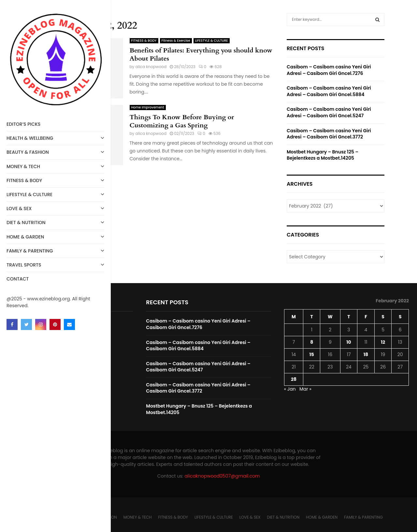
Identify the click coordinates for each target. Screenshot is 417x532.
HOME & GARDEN (55, 236)
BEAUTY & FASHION (55, 152)
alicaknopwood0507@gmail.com (222, 476)
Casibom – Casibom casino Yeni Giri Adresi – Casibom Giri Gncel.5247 (329, 112)
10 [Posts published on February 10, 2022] (349, 342)
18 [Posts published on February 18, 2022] (366, 354)
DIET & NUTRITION (55, 222)
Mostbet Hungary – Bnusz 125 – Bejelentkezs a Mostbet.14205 (323, 155)
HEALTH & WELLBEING (55, 138)
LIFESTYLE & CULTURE (55, 194)
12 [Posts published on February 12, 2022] (383, 342)
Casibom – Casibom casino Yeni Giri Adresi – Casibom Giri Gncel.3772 (329, 134)
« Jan (290, 389)
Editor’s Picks (23, 124)
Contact (18, 279)
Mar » (305, 389)
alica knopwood (151, 67)
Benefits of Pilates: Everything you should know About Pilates (201, 54)
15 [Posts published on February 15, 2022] (312, 354)
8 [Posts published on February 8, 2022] (312, 342)
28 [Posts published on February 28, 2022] (294, 379)
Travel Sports (55, 264)
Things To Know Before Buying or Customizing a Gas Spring (182, 121)
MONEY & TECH (55, 166)
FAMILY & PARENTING (55, 250)
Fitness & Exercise (176, 41)
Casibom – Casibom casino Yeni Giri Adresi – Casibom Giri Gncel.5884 (329, 91)
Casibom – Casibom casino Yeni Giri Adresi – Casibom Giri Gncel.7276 (329, 70)
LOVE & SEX (55, 208)
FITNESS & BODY (55, 180)
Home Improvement (148, 107)
